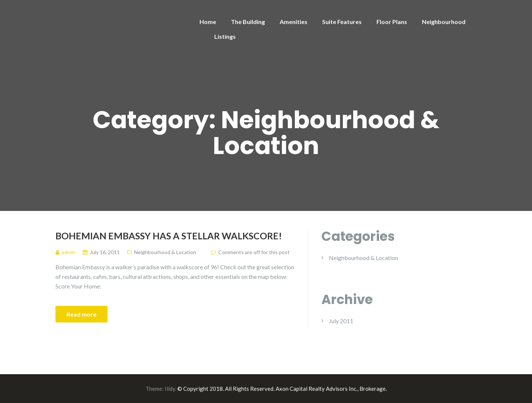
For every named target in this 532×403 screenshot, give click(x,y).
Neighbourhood (444, 22)
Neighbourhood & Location (165, 252)
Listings (225, 36)
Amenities (294, 22)
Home (208, 22)
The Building (248, 22)
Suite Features (342, 22)
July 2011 (341, 321)
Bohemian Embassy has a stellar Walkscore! (169, 236)
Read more (81, 314)
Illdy (170, 389)
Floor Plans (392, 22)
